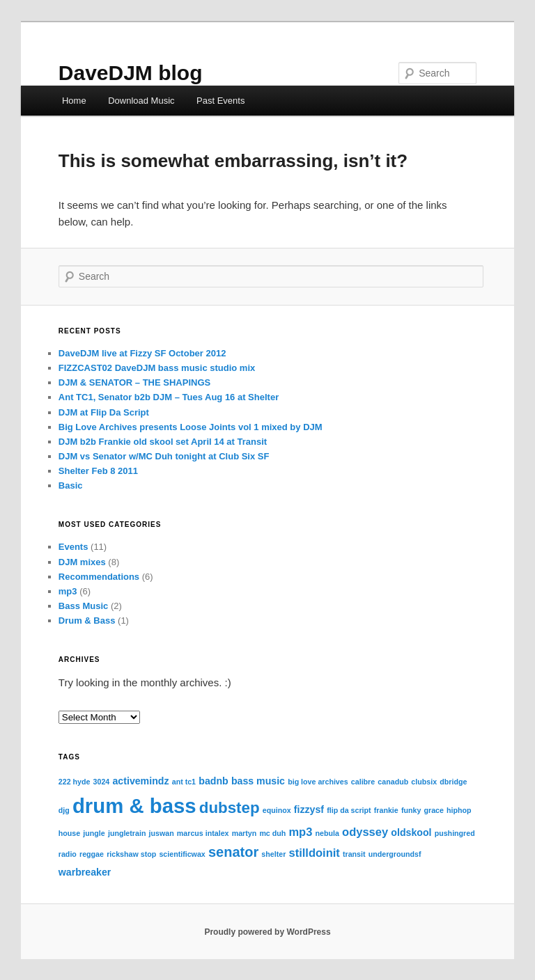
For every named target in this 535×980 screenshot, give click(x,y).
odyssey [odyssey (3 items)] (365, 832)
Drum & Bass (87, 621)
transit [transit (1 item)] (354, 854)
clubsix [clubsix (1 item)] (424, 782)
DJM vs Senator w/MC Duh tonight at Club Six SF (164, 456)
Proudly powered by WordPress (267, 932)
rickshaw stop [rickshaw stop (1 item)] (131, 854)
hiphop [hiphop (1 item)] (459, 810)
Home (74, 101)
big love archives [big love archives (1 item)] (318, 782)
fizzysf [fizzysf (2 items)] (309, 809)
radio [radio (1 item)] (68, 854)
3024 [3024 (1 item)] (102, 782)
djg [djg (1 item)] (64, 810)
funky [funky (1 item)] (411, 810)
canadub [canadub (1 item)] (393, 782)
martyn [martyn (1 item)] (245, 833)
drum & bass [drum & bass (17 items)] (134, 806)
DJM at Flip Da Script (104, 412)
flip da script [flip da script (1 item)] (349, 810)
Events (73, 547)
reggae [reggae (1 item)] (92, 854)
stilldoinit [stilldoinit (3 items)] (314, 853)
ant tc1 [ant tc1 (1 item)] (184, 782)
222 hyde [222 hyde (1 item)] (75, 782)
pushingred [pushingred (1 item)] (455, 833)
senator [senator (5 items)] (233, 852)
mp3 (68, 591)
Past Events (220, 101)
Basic (71, 485)
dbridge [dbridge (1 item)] (453, 782)
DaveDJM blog (131, 73)
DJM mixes (82, 562)
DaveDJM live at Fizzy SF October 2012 (142, 353)
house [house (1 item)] (69, 833)
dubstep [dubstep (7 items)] (230, 808)
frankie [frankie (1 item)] (386, 810)
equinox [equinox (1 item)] (277, 810)
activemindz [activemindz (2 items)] (140, 781)
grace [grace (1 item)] (434, 810)
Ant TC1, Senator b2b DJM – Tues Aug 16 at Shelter (169, 397)
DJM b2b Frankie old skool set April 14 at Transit (163, 442)
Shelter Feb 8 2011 (98, 471)
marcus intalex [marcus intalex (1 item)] (203, 833)
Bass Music (84, 606)
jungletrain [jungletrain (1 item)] (127, 833)
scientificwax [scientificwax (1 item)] (182, 854)
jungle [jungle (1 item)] (94, 833)
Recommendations (99, 577)
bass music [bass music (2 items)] (258, 781)
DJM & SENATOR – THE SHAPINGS (134, 382)
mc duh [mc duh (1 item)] (272, 833)
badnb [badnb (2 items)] (213, 781)
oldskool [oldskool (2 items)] (411, 832)
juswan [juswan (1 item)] (162, 833)
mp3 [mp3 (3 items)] (300, 832)
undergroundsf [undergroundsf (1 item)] (395, 854)
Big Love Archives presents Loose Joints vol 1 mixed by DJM (191, 427)
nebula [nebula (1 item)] (327, 833)
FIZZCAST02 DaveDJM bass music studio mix (157, 368)
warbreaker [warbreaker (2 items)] (85, 872)
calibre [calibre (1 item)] (363, 782)
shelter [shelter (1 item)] (273, 854)
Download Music (141, 101)
